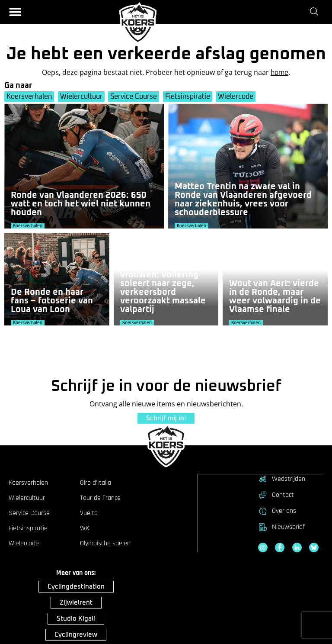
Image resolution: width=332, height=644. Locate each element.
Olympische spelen (105, 543)
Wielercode (238, 97)
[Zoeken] (316, 12)
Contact (276, 495)
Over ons (277, 511)
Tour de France (100, 498)
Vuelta (89, 513)
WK (85, 528)
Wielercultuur (82, 97)
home (279, 73)
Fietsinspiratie (189, 97)
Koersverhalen (29, 97)
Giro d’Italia (96, 483)
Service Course (135, 97)
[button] (15, 12)
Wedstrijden (282, 479)
